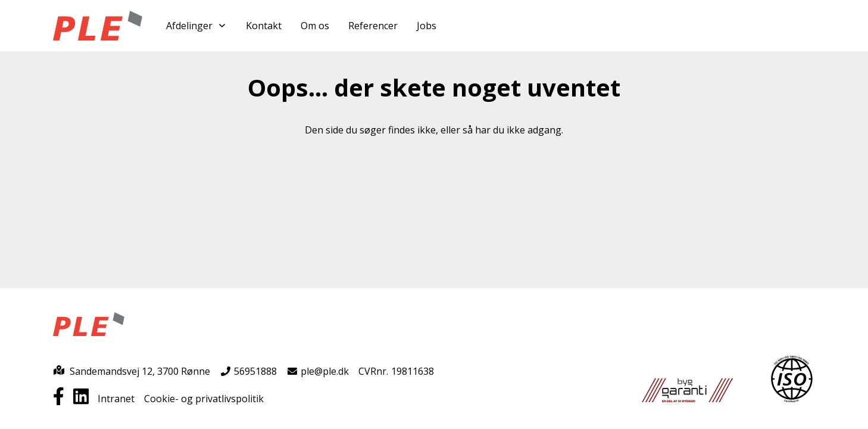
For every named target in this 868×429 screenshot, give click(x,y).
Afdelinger (196, 26)
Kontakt (264, 26)
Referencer (373, 26)
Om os (315, 26)
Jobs (427, 26)
